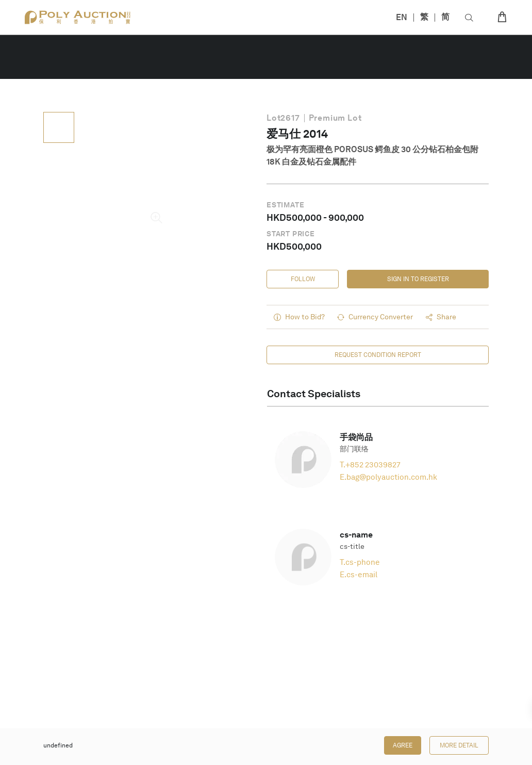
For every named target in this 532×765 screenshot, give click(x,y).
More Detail (459, 745)
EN (402, 17)
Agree (403, 745)
